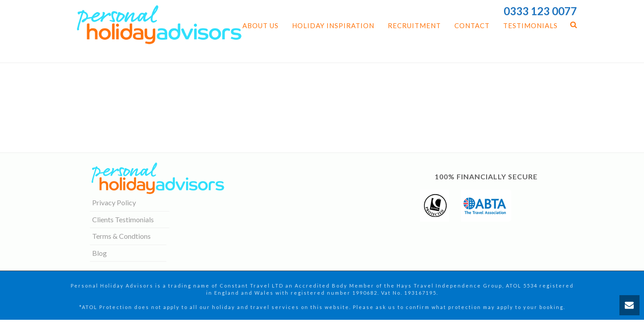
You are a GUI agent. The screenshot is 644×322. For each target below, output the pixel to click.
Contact (472, 25)
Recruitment (414, 25)
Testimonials (530, 25)
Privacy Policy (114, 202)
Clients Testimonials (123, 219)
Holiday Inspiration (333, 25)
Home (486, 54)
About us (261, 25)
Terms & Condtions (121, 236)
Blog (100, 253)
